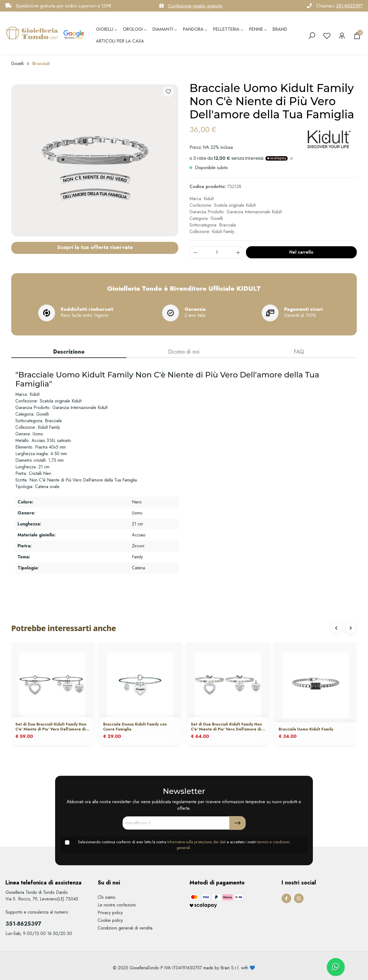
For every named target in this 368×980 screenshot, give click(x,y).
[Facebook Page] (286, 898)
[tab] (69, 352)
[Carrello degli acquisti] (357, 36)
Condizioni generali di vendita (125, 928)
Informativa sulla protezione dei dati (196, 842)
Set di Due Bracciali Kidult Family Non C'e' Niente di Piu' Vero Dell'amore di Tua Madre (51, 727)
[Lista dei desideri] (327, 36)
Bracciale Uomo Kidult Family (306, 729)
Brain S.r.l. (230, 968)
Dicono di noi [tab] (184, 352)
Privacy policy (110, 913)
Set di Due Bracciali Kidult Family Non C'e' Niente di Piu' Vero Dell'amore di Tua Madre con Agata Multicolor (226, 727)
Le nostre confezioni (117, 905)
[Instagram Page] (299, 898)
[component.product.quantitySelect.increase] (238, 252)
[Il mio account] (342, 36)
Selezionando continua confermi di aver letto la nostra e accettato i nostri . (184, 845)
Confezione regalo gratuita (195, 6)
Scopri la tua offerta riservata (95, 247)
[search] (312, 36)
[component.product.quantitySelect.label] (217, 252)
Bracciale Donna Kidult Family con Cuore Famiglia (135, 727)
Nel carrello (301, 252)
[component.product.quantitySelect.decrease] (195, 252)
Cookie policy (110, 920)
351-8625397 (349, 6)
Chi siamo (107, 897)
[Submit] (237, 823)
